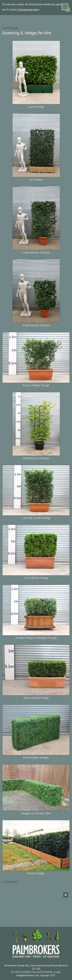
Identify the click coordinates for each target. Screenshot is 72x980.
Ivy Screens (36, 180)
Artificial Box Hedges (36, 758)
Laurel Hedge (36, 107)
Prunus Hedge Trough (36, 386)
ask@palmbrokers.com (28, 975)
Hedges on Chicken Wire (36, 814)
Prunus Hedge (36, 873)
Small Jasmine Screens (36, 326)
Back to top (66, 895)
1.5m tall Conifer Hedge (36, 518)
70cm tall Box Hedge (36, 698)
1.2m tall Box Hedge (36, 578)
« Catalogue (10, 882)
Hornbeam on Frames (36, 458)
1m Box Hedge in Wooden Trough (36, 638)
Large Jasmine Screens (36, 253)
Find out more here (28, 10)
